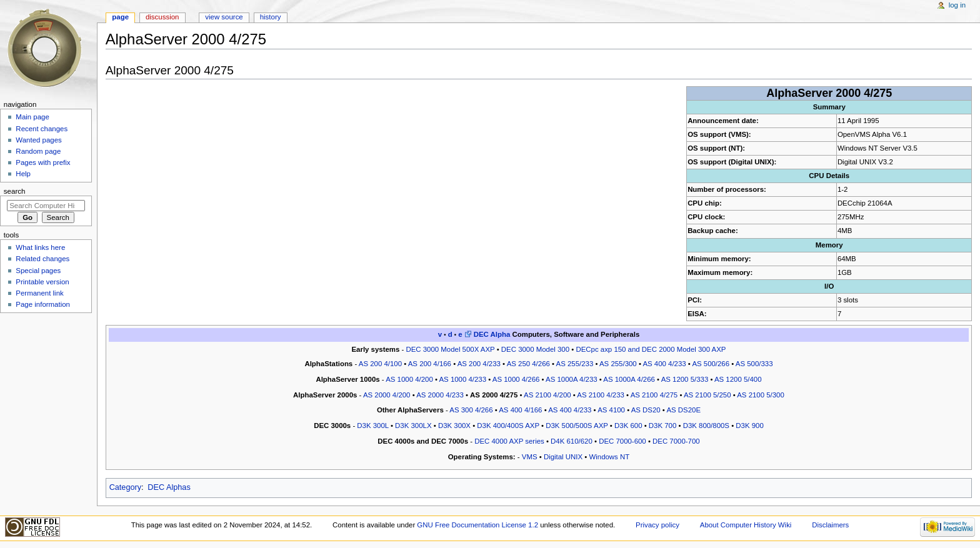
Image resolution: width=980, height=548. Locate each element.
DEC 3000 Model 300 (535, 349)
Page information (43, 304)
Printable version (42, 282)
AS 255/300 (618, 364)
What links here (40, 247)
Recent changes (42, 129)
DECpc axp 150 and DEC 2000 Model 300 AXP (651, 349)
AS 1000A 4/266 (629, 379)
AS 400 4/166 (520, 410)
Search (15, 191)
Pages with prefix (43, 162)
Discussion (162, 17)
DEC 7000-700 (676, 441)
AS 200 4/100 (380, 364)
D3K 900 (749, 426)
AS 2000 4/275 (494, 395)
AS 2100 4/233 (601, 395)
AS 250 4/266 (528, 364)
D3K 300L (372, 426)
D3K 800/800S (706, 426)
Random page (38, 151)
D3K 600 (628, 426)
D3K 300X (454, 426)
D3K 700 (662, 426)
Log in (957, 5)
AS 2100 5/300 (761, 395)
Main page (32, 117)
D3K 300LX (413, 426)
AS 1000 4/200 (409, 379)
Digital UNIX (563, 457)
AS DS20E (683, 410)
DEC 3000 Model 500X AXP (450, 349)
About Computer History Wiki (746, 525)
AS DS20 (646, 410)
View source (224, 17)
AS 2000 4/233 (440, 395)
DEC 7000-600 (622, 441)
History (271, 17)
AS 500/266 (711, 364)
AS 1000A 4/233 (572, 379)
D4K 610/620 (572, 441)
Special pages (38, 271)
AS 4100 (611, 410)
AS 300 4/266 (471, 410)
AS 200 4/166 (430, 364)
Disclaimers (830, 525)
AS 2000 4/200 (387, 395)
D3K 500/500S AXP (577, 426)
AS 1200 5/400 (738, 379)
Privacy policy (657, 525)
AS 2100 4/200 (547, 395)
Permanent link (39, 293)
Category (125, 487)
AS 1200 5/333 (685, 379)
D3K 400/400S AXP (508, 426)
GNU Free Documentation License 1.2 (477, 525)
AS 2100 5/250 (707, 395)
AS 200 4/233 (479, 364)
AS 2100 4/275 (654, 395)
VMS (530, 457)
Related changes (42, 259)
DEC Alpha (492, 334)
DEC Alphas (169, 487)
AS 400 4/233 (664, 364)
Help (23, 174)
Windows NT (609, 457)
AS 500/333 (754, 364)
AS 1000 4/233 (462, 379)
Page (120, 17)
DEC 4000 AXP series (509, 441)
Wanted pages (38, 140)
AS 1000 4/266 (516, 379)
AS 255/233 (575, 364)
